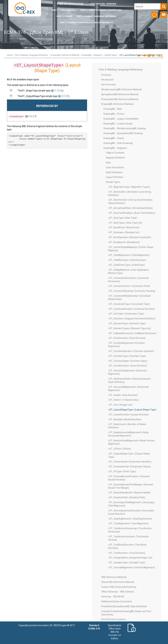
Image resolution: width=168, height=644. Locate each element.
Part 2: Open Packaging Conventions (101, 10)
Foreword (106, 75)
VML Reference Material (114, 577)
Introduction (70, 4)
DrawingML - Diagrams (92, 55)
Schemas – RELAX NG (113, 597)
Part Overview (109, 85)
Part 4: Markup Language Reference (96, 16)
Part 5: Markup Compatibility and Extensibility (87, 22)
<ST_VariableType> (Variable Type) (127, 563)
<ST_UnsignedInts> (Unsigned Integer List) (130, 558)
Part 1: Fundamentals (64, 10)
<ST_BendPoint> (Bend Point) (124, 227)
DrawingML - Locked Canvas (118, 124)
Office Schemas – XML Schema (118, 592)
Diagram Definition (115, 158)
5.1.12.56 (58, 91)
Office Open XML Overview (102, 4)
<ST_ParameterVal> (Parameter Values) (129, 467)
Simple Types (111, 55)
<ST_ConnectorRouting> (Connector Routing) (132, 291)
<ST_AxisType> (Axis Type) (123, 218)
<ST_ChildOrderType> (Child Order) (126, 265)
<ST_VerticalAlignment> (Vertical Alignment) (132, 567)
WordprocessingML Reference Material (121, 89)
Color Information (115, 167)
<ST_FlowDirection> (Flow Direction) (127, 338)
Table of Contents (115, 153)
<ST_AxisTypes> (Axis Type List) (125, 223)
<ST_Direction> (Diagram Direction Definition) (132, 319)
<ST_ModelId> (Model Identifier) (125, 419)
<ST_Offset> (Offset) (120, 449)
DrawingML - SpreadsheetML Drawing (123, 133)
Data (108, 163)
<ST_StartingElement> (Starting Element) (130, 519)
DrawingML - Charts (114, 138)
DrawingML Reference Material (65, 55)
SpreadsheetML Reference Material (120, 94)
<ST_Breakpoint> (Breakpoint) (124, 242)
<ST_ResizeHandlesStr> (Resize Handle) (129, 493)
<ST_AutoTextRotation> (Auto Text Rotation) (132, 213)
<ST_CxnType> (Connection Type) (126, 314)
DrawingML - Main (113, 109)
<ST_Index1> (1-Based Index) (123, 400)
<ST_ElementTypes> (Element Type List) (129, 328)
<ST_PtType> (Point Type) (122, 471)
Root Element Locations (114, 619)
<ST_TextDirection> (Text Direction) (127, 553)
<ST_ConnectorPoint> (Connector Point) (129, 286)
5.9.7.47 (64, 96)
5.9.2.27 (31, 116)
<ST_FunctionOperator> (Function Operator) (131, 351)
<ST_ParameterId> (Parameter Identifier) (130, 462)
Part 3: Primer (64, 16)
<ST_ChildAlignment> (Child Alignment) (129, 255)
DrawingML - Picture (114, 114)
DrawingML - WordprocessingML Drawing (125, 128)
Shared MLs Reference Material (118, 582)
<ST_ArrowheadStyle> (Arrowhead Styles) (130, 208)
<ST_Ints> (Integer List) (120, 405)
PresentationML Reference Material (120, 99)
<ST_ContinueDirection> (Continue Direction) (131, 309)
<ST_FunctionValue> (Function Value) (128, 361)
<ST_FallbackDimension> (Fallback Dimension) (132, 333)
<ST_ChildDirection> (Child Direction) (127, 260)
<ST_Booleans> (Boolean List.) (124, 232)
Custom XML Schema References (119, 587)
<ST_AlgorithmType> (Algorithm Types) (129, 187)
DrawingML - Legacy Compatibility (121, 119)
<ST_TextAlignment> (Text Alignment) (128, 523)
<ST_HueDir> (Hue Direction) (123, 395)
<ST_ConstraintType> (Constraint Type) (129, 304)
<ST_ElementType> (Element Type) (127, 323)
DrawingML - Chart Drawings (118, 143)
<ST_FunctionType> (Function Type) (127, 356)
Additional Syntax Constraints (117, 601)
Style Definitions (114, 172)
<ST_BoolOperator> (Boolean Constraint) (130, 237)
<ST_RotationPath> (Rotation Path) (127, 497)
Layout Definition (115, 177)
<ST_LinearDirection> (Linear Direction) (128, 415)
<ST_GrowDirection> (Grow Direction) (127, 366)
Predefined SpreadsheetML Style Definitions (124, 606)
